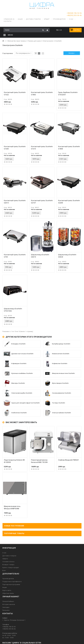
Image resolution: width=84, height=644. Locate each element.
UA (61, 30)
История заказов (9, 604)
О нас (4, 553)
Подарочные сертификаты (12, 582)
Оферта (5, 559)
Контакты (8, 21)
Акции (5, 587)
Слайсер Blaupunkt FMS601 (69, 460)
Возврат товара (8, 565)
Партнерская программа (11, 584)
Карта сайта (7, 590)
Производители (59, 19)
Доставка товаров (9, 556)
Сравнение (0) (9, 19)
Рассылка (6, 610)
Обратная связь (8, 593)
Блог (4, 570)
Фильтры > (72, 53)
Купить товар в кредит (11, 568)
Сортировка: (8, 53)
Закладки (6, 607)
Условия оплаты (8, 562)
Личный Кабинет (8, 601)
